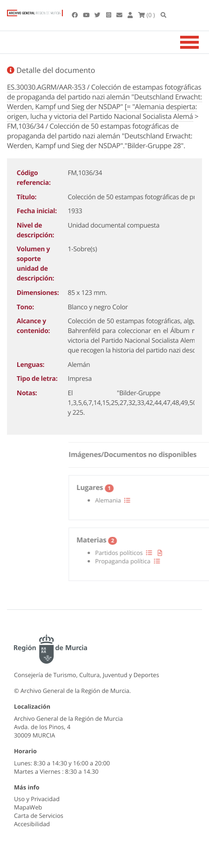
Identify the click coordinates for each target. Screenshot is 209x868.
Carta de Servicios (39, 816)
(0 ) (147, 15)
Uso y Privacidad (37, 799)
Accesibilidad (32, 824)
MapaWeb (28, 807)
